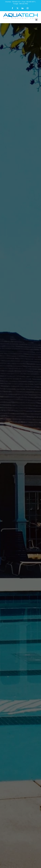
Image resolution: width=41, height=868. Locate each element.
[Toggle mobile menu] (37, 20)
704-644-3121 (16, 2)
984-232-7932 (24, 4)
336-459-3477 (31, 2)
